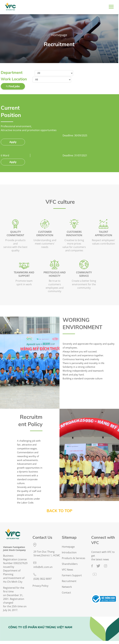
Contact (66, 593)
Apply (13, 142)
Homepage (59, 35)
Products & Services (74, 558)
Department (12, 73)
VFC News (67, 570)
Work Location (14, 79)
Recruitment (59, 44)
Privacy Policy (40, 586)
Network (67, 587)
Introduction (69, 552)
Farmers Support (72, 575)
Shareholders (70, 564)
